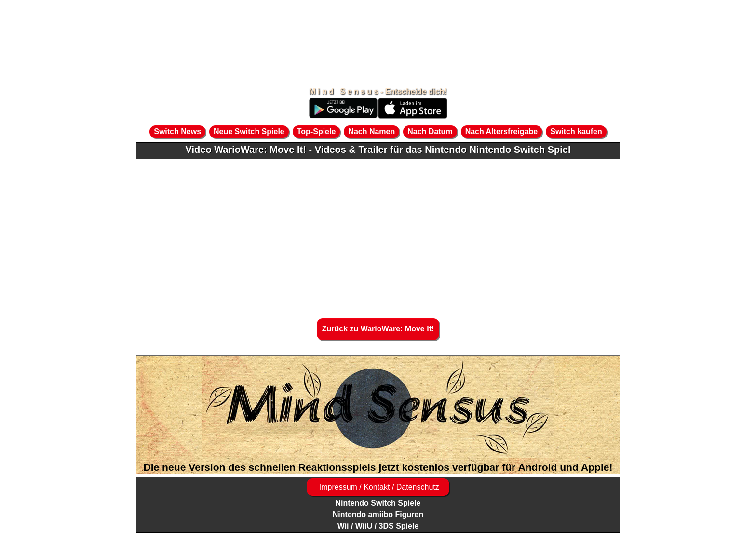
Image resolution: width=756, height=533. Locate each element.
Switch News (177, 131)
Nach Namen (371, 131)
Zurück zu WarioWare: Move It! (378, 329)
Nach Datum (430, 131)
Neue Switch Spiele (249, 131)
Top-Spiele (317, 131)
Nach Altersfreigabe (502, 131)
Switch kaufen (576, 131)
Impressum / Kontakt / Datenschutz (378, 487)
